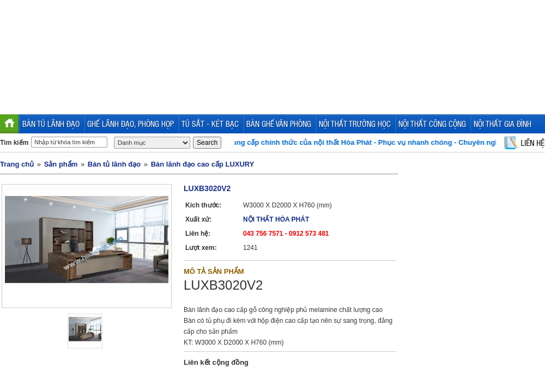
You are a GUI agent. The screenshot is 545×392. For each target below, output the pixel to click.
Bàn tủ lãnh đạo (114, 164)
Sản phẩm (61, 164)
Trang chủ (17, 164)
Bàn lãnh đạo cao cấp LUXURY (203, 164)
